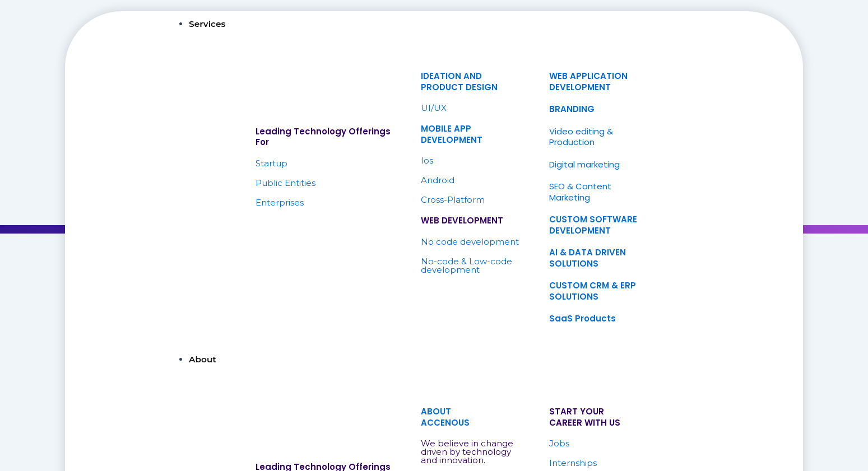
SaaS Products (582, 318)
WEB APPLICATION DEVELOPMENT (588, 81)
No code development (470, 242)
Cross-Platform (453, 200)
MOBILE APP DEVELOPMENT (452, 134)
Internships (573, 463)
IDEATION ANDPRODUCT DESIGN (459, 81)
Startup (271, 163)
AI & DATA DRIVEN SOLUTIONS (588, 258)
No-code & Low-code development (467, 265)
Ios (427, 160)
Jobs (559, 443)
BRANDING (572, 109)
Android (438, 180)
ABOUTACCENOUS (445, 417)
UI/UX (434, 108)
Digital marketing (584, 164)
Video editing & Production (581, 137)
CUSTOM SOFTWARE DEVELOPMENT (593, 225)
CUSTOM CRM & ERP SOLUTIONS (593, 291)
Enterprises (280, 202)
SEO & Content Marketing (580, 192)
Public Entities (286, 183)
